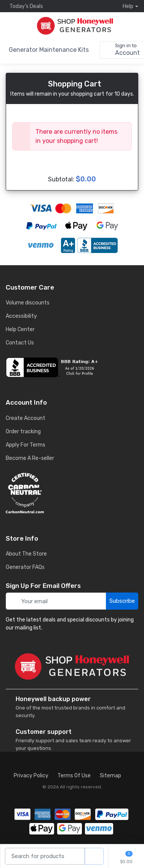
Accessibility (21, 316)
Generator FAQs (25, 567)
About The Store (26, 554)
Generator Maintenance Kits (49, 50)
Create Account (26, 418)
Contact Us (20, 343)
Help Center (20, 329)
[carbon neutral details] (72, 493)
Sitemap (110, 776)
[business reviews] (72, 367)
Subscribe (122, 601)
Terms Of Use (74, 776)
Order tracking (23, 432)
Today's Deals (24, 6)
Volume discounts (28, 303)
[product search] (94, 856)
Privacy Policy (31, 776)
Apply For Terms (26, 445)
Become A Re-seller (30, 458)
